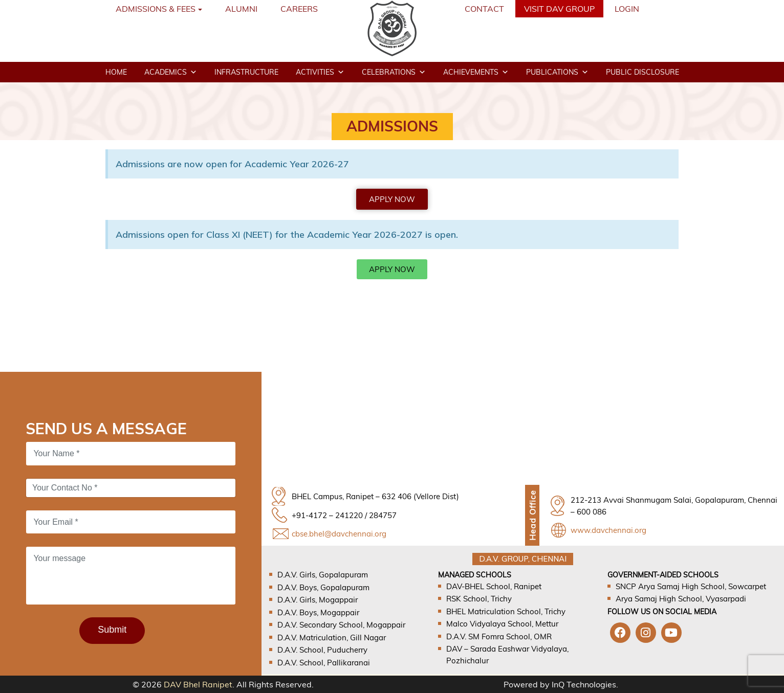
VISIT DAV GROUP (559, 9)
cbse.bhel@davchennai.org (339, 534)
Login (627, 9)
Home (116, 72)
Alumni (241, 9)
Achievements (476, 72)
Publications (557, 72)
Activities (320, 72)
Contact (484, 9)
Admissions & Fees (156, 9)
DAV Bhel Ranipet (198, 684)
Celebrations (394, 72)
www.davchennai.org (608, 530)
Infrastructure (246, 72)
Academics (171, 72)
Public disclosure (643, 72)
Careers (299, 9)
